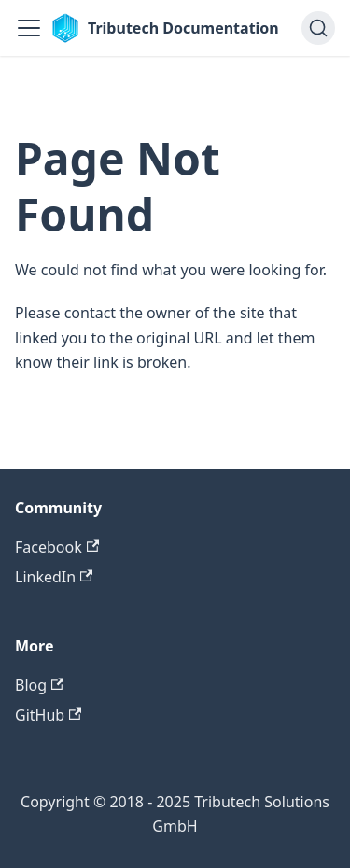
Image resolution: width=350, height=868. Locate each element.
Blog (39, 685)
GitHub (48, 715)
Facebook (57, 547)
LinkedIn (54, 577)
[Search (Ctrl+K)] (318, 28)
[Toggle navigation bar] (29, 28)
